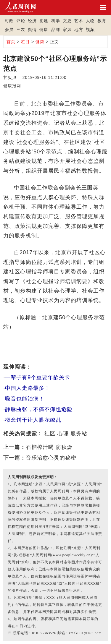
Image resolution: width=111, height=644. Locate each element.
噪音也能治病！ (25, 399)
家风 (67, 30)
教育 (102, 21)
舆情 (32, 30)
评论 (21, 21)
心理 (63, 434)
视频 (90, 30)
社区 (50, 434)
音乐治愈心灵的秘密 (51, 458)
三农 (21, 30)
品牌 (56, 30)
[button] (102, 30)
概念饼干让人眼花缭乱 (33, 420)
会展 (9, 30)
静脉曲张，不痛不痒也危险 (39, 409)
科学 (56, 21)
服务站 (79, 434)
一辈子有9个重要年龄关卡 (38, 377)
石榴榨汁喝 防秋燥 (49, 447)
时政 (9, 21)
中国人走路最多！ (28, 388)
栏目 (25, 42)
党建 (44, 21)
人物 (90, 21)
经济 (32, 21)
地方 (79, 30)
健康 (44, 30)
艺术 (79, 21)
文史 (67, 21)
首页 (11, 42)
